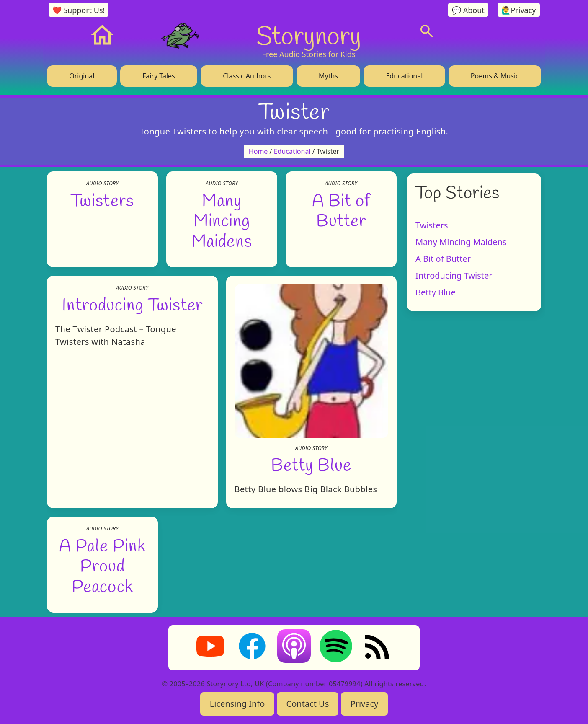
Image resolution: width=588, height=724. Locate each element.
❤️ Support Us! (79, 10)
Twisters (102, 199)
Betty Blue (311, 464)
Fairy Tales (159, 76)
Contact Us (308, 704)
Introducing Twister (132, 304)
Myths (328, 76)
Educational (404, 76)
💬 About (468, 10)
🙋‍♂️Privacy (518, 10)
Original (82, 76)
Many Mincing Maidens (222, 220)
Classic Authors (247, 76)
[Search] (427, 31)
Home (258, 151)
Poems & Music (495, 76)
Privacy (365, 704)
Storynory (309, 35)
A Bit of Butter (443, 259)
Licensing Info (237, 704)
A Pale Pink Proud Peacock (102, 565)
